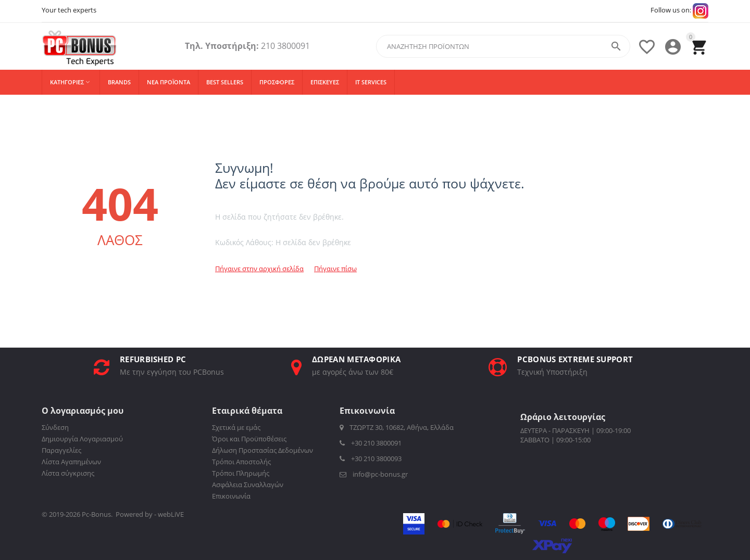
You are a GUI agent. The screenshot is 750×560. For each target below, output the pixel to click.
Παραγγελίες (61, 450)
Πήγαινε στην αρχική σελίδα (259, 269)
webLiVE (171, 514)
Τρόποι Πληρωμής (241, 473)
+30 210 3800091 (371, 443)
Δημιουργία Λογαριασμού (82, 439)
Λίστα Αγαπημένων (71, 462)
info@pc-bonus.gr (374, 474)
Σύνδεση (55, 427)
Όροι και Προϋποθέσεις (249, 439)
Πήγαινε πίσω (335, 269)
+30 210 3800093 (371, 459)
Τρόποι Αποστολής (241, 462)
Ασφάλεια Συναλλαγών (248, 485)
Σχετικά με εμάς (236, 427)
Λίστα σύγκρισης (68, 473)
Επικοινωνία (231, 496)
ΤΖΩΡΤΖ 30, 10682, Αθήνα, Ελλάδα (397, 427)
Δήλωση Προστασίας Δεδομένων (262, 450)
